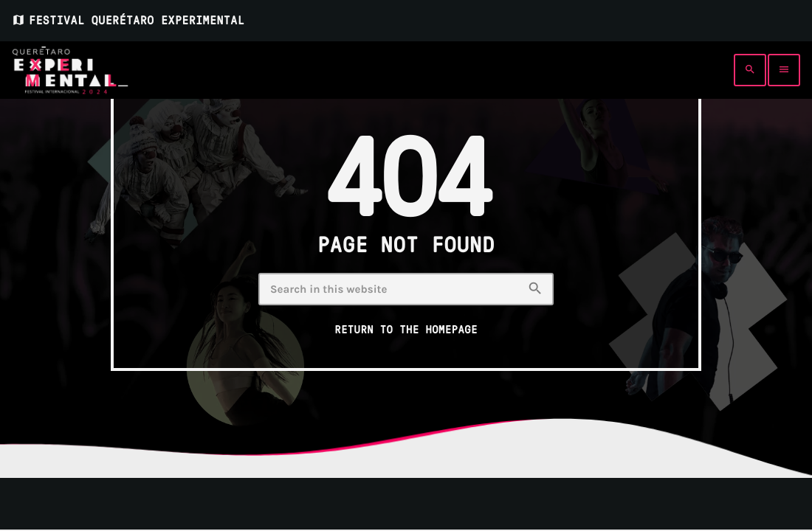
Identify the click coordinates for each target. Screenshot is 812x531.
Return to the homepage (406, 330)
